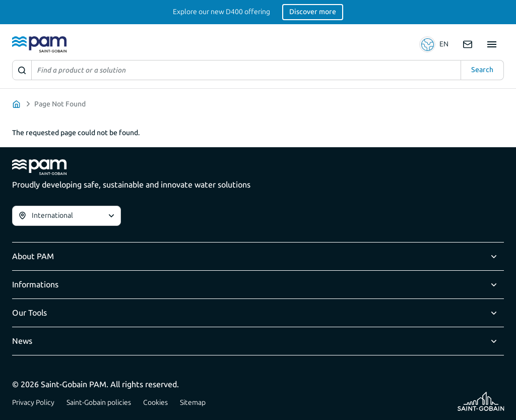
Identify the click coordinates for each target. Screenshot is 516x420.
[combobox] (67, 216)
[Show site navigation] (492, 44)
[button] (435, 44)
